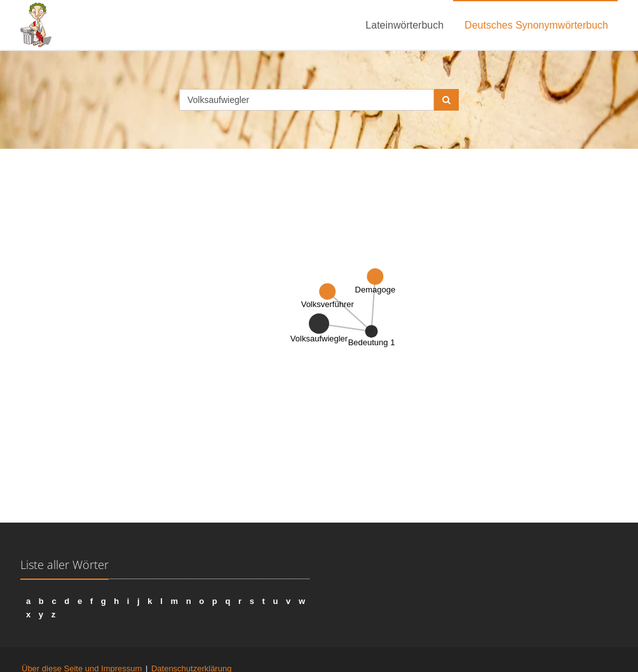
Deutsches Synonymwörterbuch (536, 25)
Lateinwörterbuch (404, 25)
